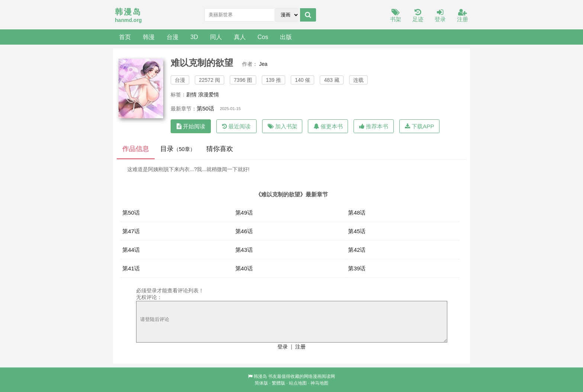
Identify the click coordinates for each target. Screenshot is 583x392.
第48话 (357, 213)
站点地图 (298, 383)
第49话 (244, 213)
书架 (396, 16)
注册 (463, 16)
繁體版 (278, 383)
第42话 (357, 250)
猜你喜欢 (220, 149)
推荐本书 (374, 126)
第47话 (131, 231)
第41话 (131, 268)
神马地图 (319, 383)
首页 (125, 37)
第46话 (244, 231)
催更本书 (328, 126)
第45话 (357, 231)
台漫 (173, 37)
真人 (240, 37)
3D (194, 37)
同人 (216, 37)
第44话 (131, 250)
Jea (263, 64)
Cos (263, 37)
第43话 (244, 250)
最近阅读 (236, 126)
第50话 (205, 108)
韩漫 (149, 37)
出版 (286, 37)
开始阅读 (191, 126)
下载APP (420, 126)
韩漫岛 (260, 376)
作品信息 (136, 149)
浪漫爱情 (209, 94)
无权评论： (149, 297)
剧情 (191, 94)
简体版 (261, 383)
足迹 (418, 16)
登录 (440, 16)
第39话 (357, 268)
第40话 (244, 268)
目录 (178, 149)
